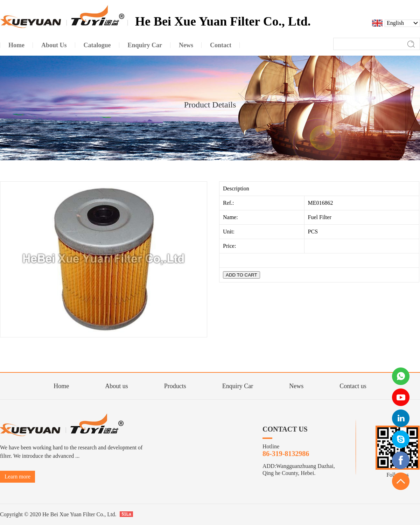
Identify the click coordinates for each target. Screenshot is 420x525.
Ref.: (229, 203)
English (395, 23)
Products (175, 386)
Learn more (17, 477)
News (296, 386)
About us (117, 386)
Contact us (353, 386)
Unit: (229, 232)
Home (61, 386)
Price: (230, 246)
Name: (231, 217)
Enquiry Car (238, 386)
